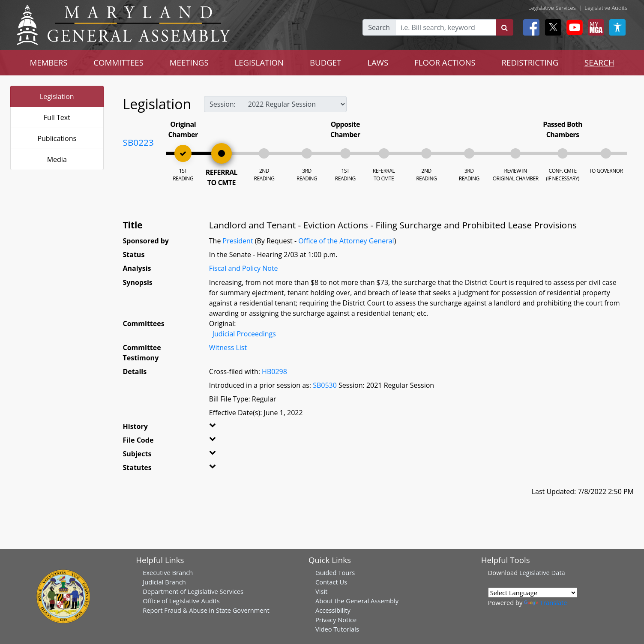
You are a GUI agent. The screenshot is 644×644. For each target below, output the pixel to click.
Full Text (57, 117)
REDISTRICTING (530, 62)
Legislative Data (542, 572)
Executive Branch (168, 572)
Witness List (228, 347)
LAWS (378, 62)
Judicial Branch (164, 582)
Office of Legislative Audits (181, 601)
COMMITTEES (118, 62)
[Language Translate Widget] (533, 593)
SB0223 (138, 142)
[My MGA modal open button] (594, 27)
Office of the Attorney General (346, 241)
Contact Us (331, 582)
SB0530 (325, 385)
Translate (545, 602)
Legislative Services (552, 8)
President (238, 241)
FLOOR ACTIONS (445, 62)
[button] (224, 428)
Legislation (57, 96)
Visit (321, 591)
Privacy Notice (336, 620)
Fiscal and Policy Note (244, 268)
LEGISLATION (259, 62)
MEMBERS (48, 62)
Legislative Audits (606, 8)
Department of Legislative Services (193, 591)
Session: (223, 104)
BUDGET (325, 62)
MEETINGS (189, 62)
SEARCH (599, 62)
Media (57, 159)
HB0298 (274, 371)
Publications (57, 138)
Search (379, 27)
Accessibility (333, 610)
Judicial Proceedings (244, 334)
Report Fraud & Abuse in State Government (206, 610)
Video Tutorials (337, 629)
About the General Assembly (357, 601)
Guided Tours (335, 572)
